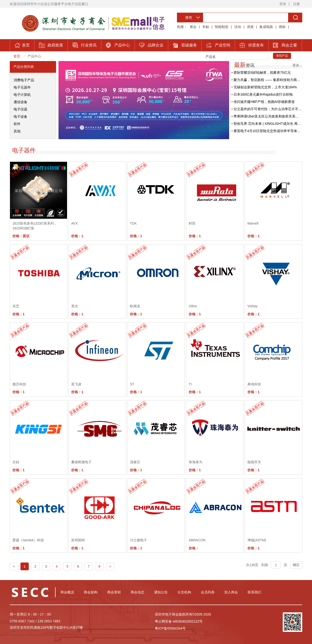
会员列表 (208, 592)
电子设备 (20, 117)
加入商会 (231, 592)
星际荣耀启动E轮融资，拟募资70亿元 (262, 73)
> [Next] (110, 566)
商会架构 (91, 592)
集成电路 (266, 27)
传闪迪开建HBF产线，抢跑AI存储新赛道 (264, 102)
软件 (17, 124)
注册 (296, 4)
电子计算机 (22, 95)
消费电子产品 (24, 80)
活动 (238, 27)
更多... (297, 65)
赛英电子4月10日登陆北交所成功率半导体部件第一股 (268, 131)
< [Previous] (14, 566)
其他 (17, 131)
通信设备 (20, 102)
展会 (193, 27)
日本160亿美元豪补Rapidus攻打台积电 (263, 94)
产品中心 (34, 56)
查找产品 (282, 56)
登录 (283, 4)
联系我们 (254, 592)
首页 (17, 56)
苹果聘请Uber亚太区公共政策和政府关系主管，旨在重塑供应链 (268, 116)
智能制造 (222, 27)
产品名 (211, 57)
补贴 (206, 27)
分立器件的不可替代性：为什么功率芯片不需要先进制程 (268, 109)
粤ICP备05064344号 (170, 628)
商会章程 (114, 592)
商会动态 (137, 592)
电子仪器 (20, 109)
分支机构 (184, 592)
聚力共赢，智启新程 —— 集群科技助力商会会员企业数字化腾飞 (268, 80)
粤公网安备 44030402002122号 (179, 621)
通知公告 (161, 592)
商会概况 (67, 592)
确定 (296, 565)
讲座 (250, 27)
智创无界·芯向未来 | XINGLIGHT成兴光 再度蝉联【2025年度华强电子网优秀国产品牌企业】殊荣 (268, 124)
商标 (282, 27)
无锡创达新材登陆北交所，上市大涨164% (265, 87)
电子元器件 (22, 87)
